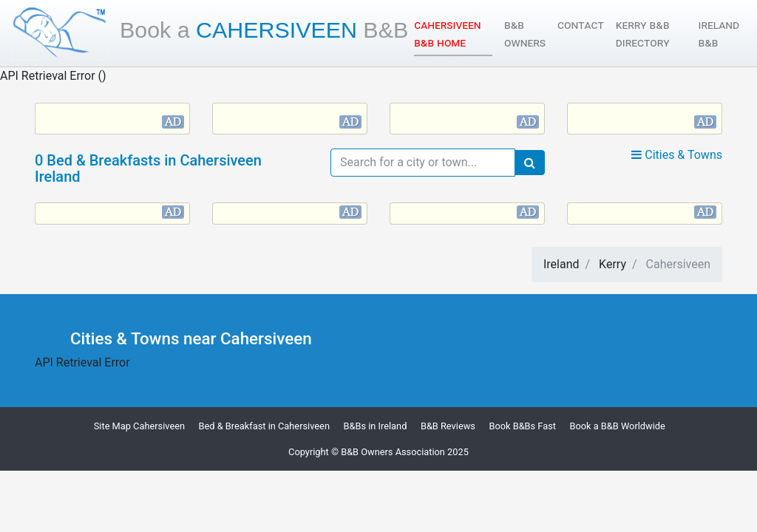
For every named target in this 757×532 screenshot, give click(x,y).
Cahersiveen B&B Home (453, 34)
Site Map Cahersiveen (139, 426)
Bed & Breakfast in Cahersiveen (264, 426)
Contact (581, 25)
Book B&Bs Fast (522, 426)
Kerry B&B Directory (643, 34)
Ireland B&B (719, 34)
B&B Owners (525, 34)
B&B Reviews (448, 426)
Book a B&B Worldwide (618, 426)
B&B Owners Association (393, 452)
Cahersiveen (264, 30)
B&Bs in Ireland (375, 426)
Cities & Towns (677, 155)
